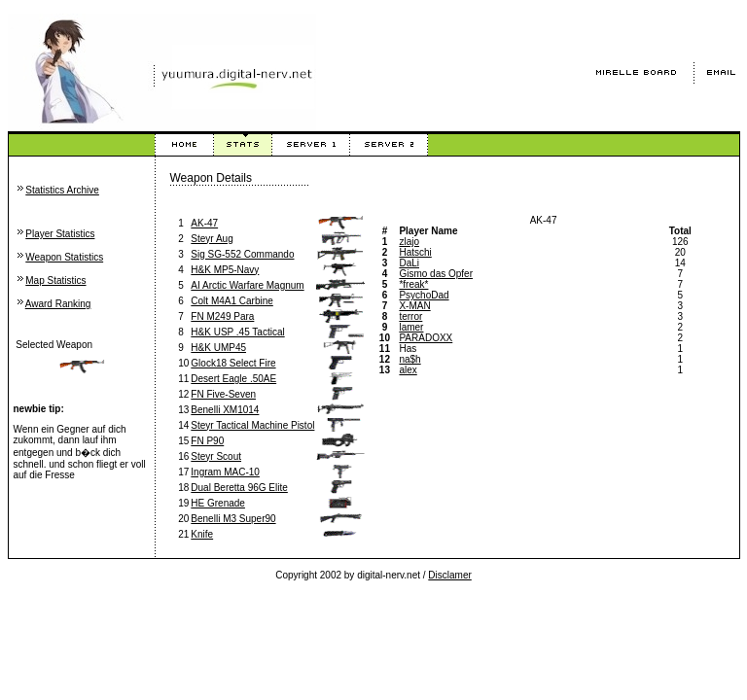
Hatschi (415, 252)
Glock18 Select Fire (233, 363)
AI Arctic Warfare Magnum (247, 285)
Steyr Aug (212, 239)
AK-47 (204, 223)
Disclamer (449, 575)
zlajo (409, 242)
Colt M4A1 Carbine (231, 301)
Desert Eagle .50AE (233, 379)
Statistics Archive (62, 190)
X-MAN (414, 306)
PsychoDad (424, 295)
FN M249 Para (222, 316)
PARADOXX (426, 338)
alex (408, 370)
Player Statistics (60, 234)
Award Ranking (58, 304)
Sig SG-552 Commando (242, 254)
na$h (409, 359)
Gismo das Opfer (436, 274)
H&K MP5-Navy (225, 270)
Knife (202, 534)
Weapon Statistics (64, 257)
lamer (411, 327)
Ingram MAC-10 (225, 472)
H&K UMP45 (218, 348)
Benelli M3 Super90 (233, 519)
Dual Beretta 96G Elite (239, 488)
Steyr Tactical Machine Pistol (252, 425)
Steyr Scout (216, 456)
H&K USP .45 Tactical (237, 332)
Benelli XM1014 (225, 410)
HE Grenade (218, 503)
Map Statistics (55, 280)
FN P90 (207, 441)
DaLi (409, 263)
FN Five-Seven (223, 394)
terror (410, 316)
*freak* (413, 284)
